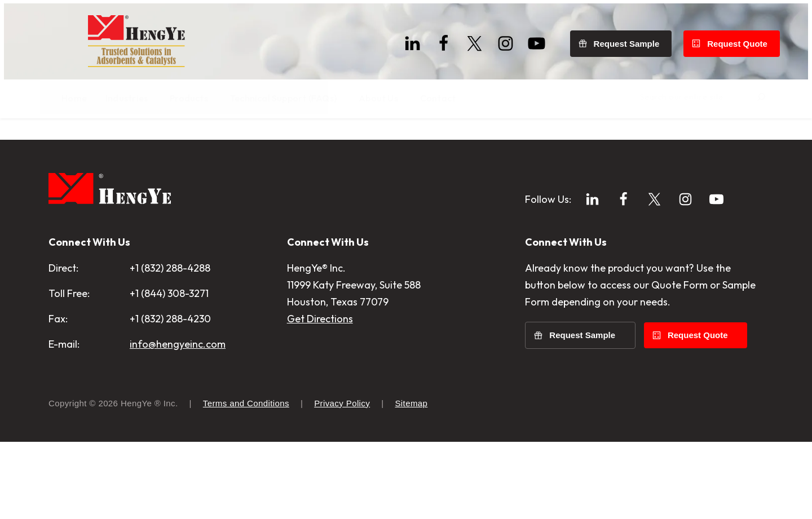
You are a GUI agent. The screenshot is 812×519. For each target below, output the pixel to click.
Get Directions (320, 396)
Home (60, 146)
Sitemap (411, 480)
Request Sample (631, 40)
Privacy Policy (342, 480)
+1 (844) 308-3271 (169, 371)
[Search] (753, 99)
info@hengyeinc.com (178, 421)
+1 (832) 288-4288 (170, 345)
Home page (257, 176)
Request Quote (741, 40)
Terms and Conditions (246, 480)
